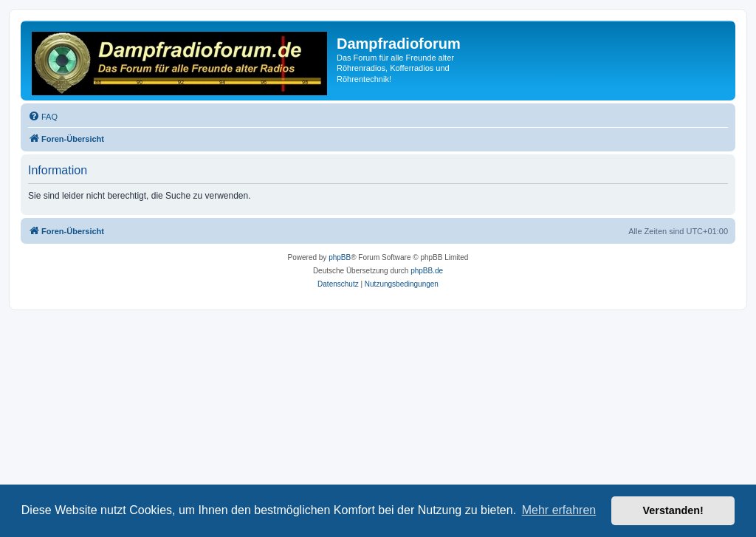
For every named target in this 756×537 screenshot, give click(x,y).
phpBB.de (427, 271)
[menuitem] (43, 117)
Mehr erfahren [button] (559, 510)
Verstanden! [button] (673, 510)
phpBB (340, 257)
